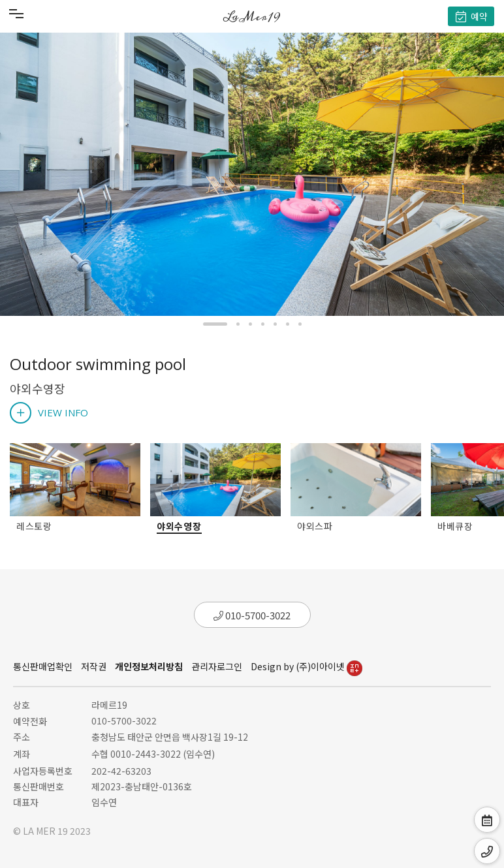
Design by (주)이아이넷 (307, 666)
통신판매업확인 (43, 666)
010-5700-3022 (252, 615)
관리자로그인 (217, 666)
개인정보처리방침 (149, 666)
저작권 (94, 666)
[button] (215, 324)
